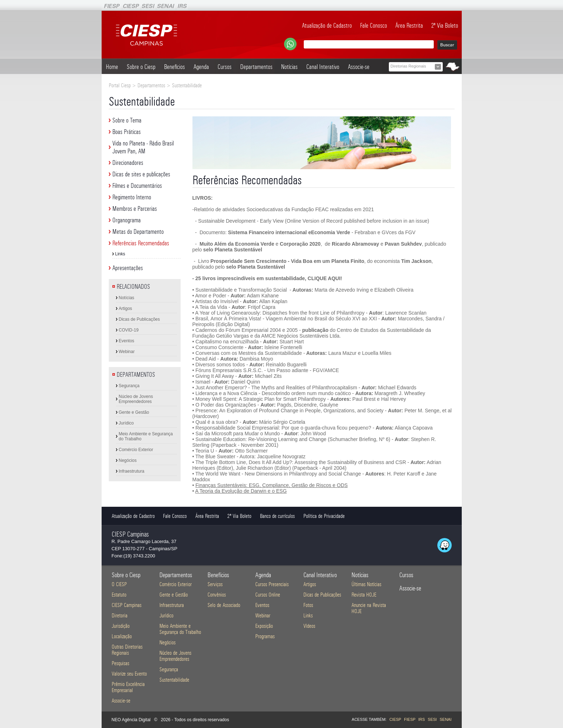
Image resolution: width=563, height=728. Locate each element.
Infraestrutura (132, 471)
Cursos (225, 67)
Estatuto (119, 595)
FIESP (410, 719)
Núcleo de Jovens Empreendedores (136, 399)
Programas (265, 636)
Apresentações (128, 268)
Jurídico (126, 423)
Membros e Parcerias (135, 209)
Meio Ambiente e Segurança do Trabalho (146, 436)
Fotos (308, 605)
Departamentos (256, 67)
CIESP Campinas (127, 605)
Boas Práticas (127, 132)
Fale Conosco (374, 25)
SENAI (445, 719)
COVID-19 (129, 330)
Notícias (289, 67)
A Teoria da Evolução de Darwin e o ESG (241, 491)
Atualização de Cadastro (327, 25)
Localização (122, 636)
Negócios (128, 460)
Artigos (125, 309)
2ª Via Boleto (445, 25)
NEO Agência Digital (131, 720)
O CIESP (119, 584)
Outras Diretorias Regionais (127, 650)
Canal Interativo (323, 67)
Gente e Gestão (134, 412)
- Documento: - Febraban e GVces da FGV (304, 232)
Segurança (129, 386)
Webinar (127, 352)
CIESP (395, 719)
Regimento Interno (132, 197)
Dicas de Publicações (139, 319)
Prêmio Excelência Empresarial (128, 687)
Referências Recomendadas (141, 243)
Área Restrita (409, 25)
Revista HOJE (364, 595)
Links (120, 254)
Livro (203, 261)
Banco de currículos (277, 516)
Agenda (201, 67)
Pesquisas (120, 663)
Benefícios (175, 67)
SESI (432, 719)
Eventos (127, 341)
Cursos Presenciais (272, 584)
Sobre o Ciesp (141, 67)
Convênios (217, 595)
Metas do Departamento (138, 232)
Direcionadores (128, 163)
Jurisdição (121, 626)
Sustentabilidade (174, 680)
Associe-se (359, 67)
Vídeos (309, 626)
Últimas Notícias (366, 584)
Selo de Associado (224, 605)
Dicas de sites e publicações (141, 174)
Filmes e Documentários (137, 186)
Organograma (127, 220)
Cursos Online (268, 595)
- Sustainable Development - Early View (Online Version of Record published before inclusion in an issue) (311, 221)
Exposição (264, 626)
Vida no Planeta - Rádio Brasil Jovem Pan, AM (143, 147)
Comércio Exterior (136, 450)
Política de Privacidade (324, 516)
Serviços (215, 584)
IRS (422, 719)
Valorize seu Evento (129, 674)
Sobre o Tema (127, 120)
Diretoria (120, 615)
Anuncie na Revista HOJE (369, 608)
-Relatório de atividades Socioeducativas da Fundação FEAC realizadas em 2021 (283, 209)
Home (112, 67)
